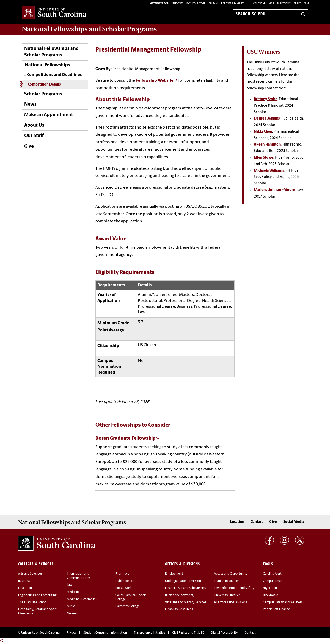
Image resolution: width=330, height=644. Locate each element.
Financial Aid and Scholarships (185, 588)
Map (271, 4)
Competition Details (44, 85)
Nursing (72, 614)
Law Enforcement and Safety (234, 588)
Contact (257, 522)
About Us (34, 126)
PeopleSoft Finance (277, 609)
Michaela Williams (269, 171)
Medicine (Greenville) (82, 599)
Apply (297, 4)
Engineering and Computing (37, 595)
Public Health (125, 581)
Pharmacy (122, 574)
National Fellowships (47, 65)
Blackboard (271, 595)
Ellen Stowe (264, 158)
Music (71, 606)
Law (70, 585)
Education (25, 588)
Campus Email (273, 581)
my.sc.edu (270, 588)
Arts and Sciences (30, 574)
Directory (284, 4)
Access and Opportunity (231, 574)
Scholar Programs (43, 94)
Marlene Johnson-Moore (274, 190)
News (30, 104)
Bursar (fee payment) (180, 595)
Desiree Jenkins (267, 119)
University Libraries (227, 595)
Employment (174, 574)
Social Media (294, 522)
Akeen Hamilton (267, 145)
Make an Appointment (49, 115)
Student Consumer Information (105, 633)
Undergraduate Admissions (184, 581)
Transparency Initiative (150, 633)
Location (237, 522)
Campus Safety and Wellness (283, 603)
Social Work (123, 588)
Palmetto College (128, 606)
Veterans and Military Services (186, 603)
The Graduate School (33, 603)
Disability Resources (179, 609)
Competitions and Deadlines (54, 75)
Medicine (73, 592)
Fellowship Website (155, 81)
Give (307, 4)
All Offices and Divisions (230, 603)
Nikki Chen (263, 132)
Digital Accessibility (224, 633)
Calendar (259, 4)
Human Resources (227, 581)
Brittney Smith (266, 99)
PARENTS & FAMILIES (233, 4)
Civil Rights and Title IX (188, 633)
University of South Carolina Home (54, 13)
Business (24, 581)
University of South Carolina (40, 633)
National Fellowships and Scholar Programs (51, 52)
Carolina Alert (272, 574)
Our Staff (34, 136)
